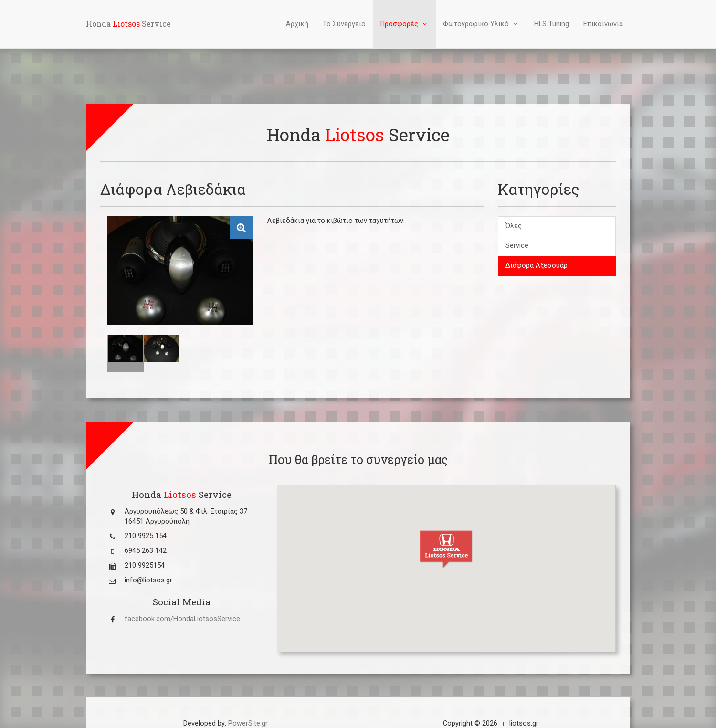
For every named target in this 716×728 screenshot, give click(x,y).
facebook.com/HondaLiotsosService (182, 619)
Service (517, 246)
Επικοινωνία (603, 24)
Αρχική (297, 24)
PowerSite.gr (248, 723)
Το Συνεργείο (344, 24)
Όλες (514, 226)
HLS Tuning (552, 24)
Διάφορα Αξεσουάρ (537, 266)
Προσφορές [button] (405, 24)
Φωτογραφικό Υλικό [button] (481, 24)
